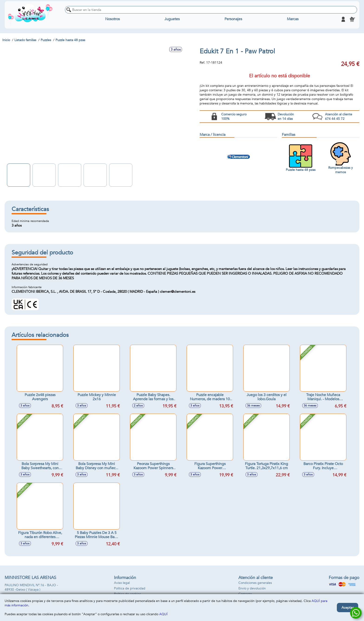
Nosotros (112, 19)
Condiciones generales (255, 583)
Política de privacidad (130, 588)
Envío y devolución (252, 588)
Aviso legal (122, 583)
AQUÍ (163, 614)
